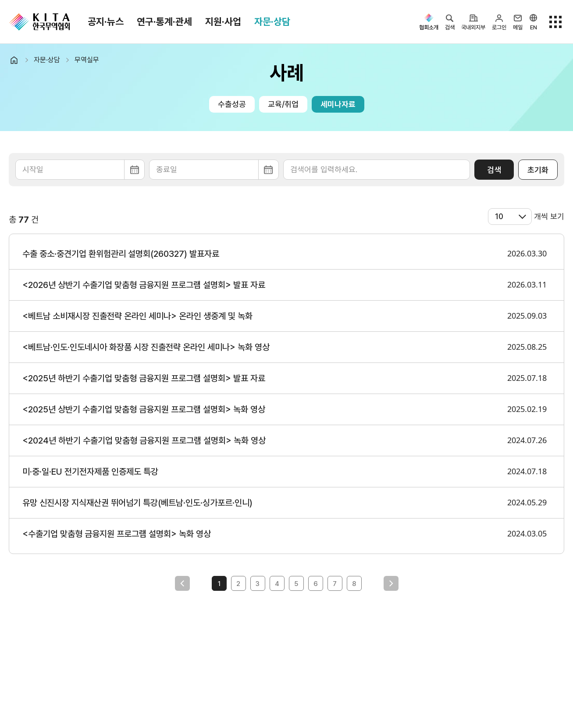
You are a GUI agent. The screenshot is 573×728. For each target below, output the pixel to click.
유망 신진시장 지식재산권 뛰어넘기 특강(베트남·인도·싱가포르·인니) (137, 503)
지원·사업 (223, 21)
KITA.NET (39, 22)
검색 (494, 170)
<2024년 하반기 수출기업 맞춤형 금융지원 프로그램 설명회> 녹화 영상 (144, 440)
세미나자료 (338, 104)
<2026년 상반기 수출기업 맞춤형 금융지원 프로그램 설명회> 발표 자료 (144, 285)
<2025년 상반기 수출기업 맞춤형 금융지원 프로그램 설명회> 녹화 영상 (144, 409)
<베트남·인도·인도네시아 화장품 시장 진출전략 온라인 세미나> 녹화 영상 (146, 347)
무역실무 (87, 60)
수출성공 (232, 104)
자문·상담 (272, 21)
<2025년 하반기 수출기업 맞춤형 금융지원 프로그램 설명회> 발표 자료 (144, 378)
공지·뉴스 (106, 21)
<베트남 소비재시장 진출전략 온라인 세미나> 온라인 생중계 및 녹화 (137, 316)
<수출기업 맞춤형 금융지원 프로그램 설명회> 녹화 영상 (117, 534)
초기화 (538, 170)
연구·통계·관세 (164, 21)
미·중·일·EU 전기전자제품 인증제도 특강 (90, 472)
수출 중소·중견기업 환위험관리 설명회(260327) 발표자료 (121, 254)
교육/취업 (283, 104)
